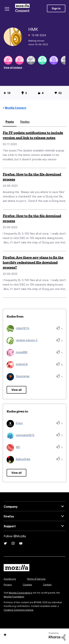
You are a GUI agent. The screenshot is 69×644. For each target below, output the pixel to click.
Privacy (8, 585)
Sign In (56, 8)
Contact (47, 585)
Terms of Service (36, 579)
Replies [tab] (25, 122)
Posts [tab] (10, 122)
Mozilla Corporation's (21, 593)
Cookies (27, 585)
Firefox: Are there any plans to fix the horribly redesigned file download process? (33, 262)
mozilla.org (10, 579)
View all (16, 390)
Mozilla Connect (22, 8)
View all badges (13, 68)
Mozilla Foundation (14, 597)
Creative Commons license (18, 610)
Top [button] (5, 635)
